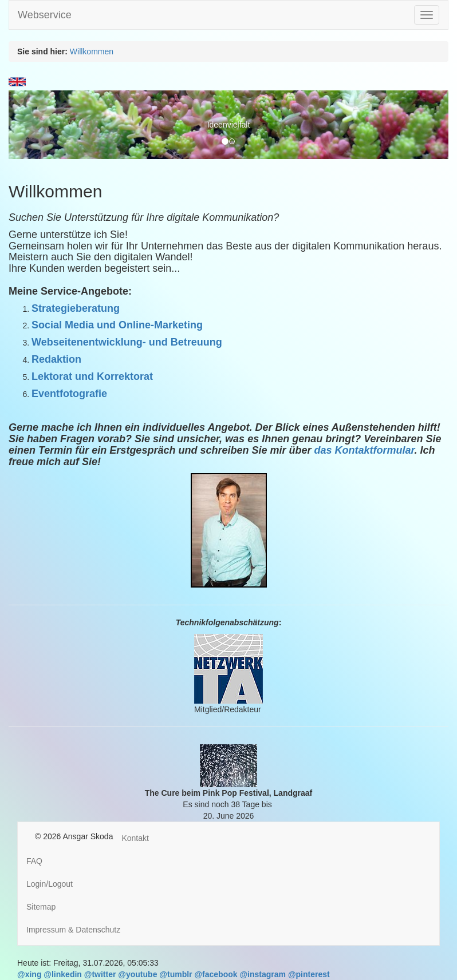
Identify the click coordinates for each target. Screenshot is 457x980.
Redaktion (56, 359)
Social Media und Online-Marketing (117, 325)
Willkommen (92, 51)
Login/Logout (50, 884)
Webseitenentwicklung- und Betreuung (127, 342)
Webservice (45, 15)
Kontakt (135, 838)
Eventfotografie (69, 394)
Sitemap (41, 907)
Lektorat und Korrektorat (92, 376)
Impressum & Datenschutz (73, 930)
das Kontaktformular (364, 450)
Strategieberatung (76, 308)
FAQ (34, 861)
